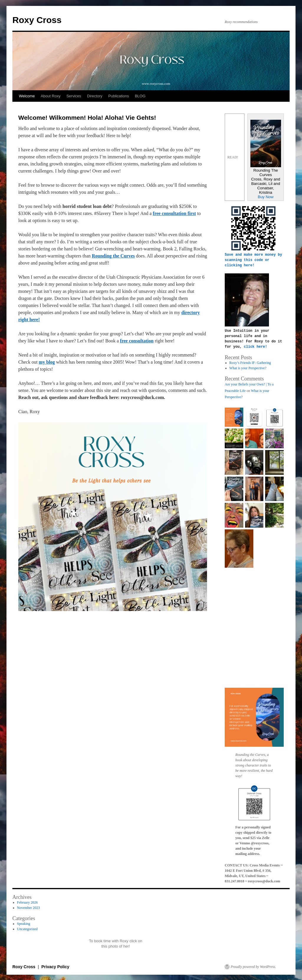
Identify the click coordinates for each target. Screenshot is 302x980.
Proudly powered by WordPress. (253, 966)
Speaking (24, 923)
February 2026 (27, 902)
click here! (256, 346)
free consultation (137, 341)
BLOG (140, 96)
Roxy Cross (37, 20)
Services (74, 96)
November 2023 (29, 907)
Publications (119, 96)
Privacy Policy (55, 966)
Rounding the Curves (113, 256)
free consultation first (174, 213)
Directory (95, 96)
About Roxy (51, 96)
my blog (47, 362)
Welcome (27, 96)
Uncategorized (27, 928)
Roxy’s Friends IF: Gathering (250, 362)
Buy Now (266, 197)
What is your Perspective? (248, 367)
